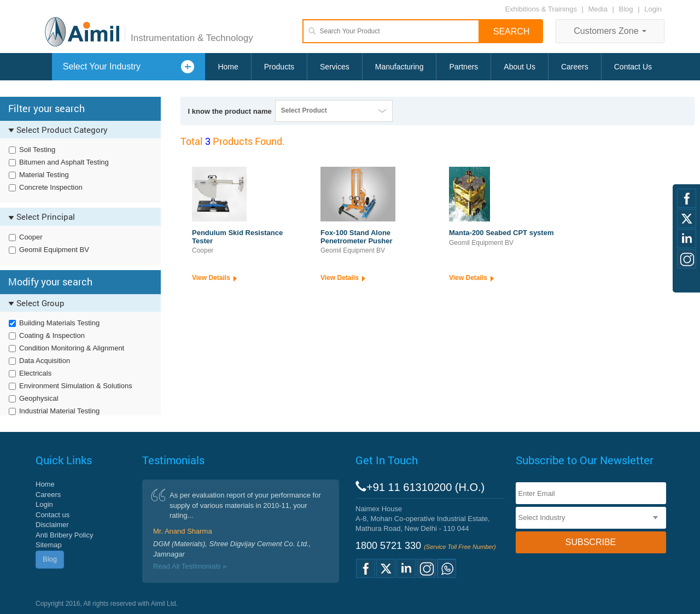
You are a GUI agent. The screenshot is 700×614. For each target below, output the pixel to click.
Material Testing (44, 175)
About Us (520, 67)
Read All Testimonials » (190, 566)
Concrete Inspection (51, 187)
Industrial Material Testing (59, 411)
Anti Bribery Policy (64, 535)
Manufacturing (399, 67)
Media (599, 9)
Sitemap (49, 545)
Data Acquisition (45, 361)
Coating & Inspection (52, 335)
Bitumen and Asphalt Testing (64, 162)
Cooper (31, 237)
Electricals (35, 373)
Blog (626, 9)
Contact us (52, 515)
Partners (463, 67)
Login (653, 9)
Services (335, 67)
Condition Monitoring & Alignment (72, 348)
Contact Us (633, 67)
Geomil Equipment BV (54, 250)
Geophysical (39, 398)
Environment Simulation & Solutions (76, 386)
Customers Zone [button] (610, 31)
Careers (575, 67)
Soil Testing (37, 150)
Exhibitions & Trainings (541, 9)
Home (228, 67)
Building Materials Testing (59, 323)
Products (279, 67)
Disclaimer (52, 525)
